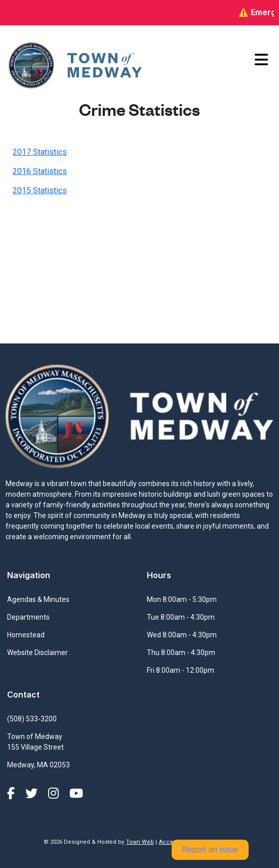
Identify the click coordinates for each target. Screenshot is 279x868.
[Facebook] (12, 794)
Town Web (140, 842)
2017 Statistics (40, 152)
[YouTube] (76, 794)
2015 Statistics (40, 190)
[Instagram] (55, 794)
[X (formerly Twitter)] (33, 794)
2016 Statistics (40, 171)
